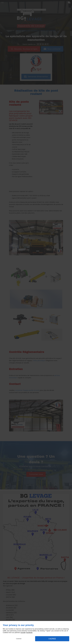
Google (23, 633)
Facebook (29, 633)
